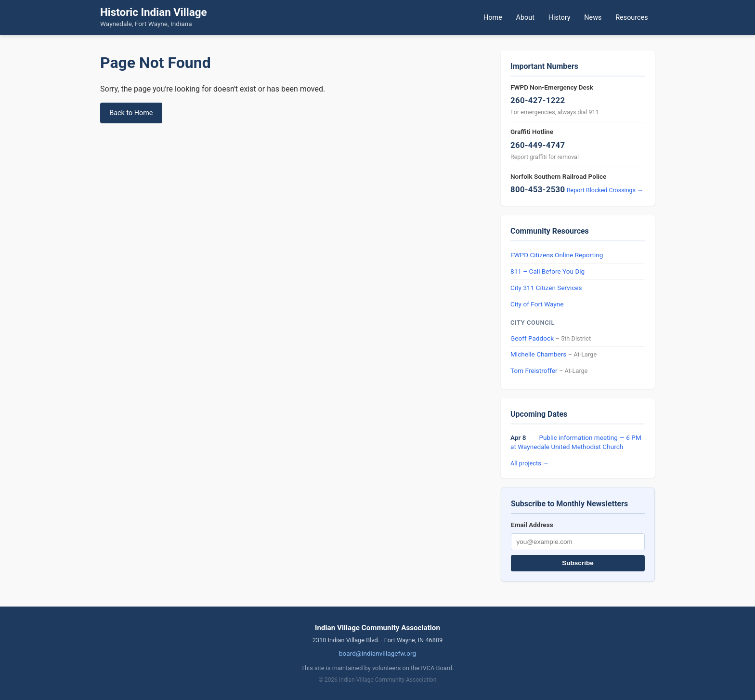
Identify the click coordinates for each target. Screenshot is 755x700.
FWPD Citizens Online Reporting (557, 255)
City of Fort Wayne (537, 304)
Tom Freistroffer (534, 370)
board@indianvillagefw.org (377, 653)
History (560, 18)
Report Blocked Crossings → (605, 190)
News (593, 18)
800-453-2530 (538, 189)
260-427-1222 (538, 100)
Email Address (532, 525)
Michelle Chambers (538, 354)
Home (493, 18)
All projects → (530, 463)
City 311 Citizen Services (546, 288)
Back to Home (131, 113)
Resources (631, 18)
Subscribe (578, 563)
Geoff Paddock (532, 338)
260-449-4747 (538, 145)
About (525, 18)
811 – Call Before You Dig (547, 271)
